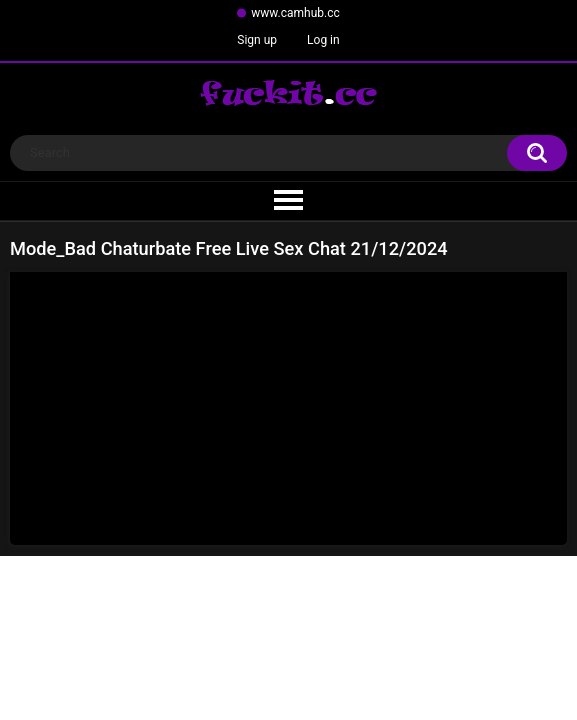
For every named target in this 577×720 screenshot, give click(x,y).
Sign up (257, 40)
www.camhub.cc (295, 13)
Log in (323, 40)
